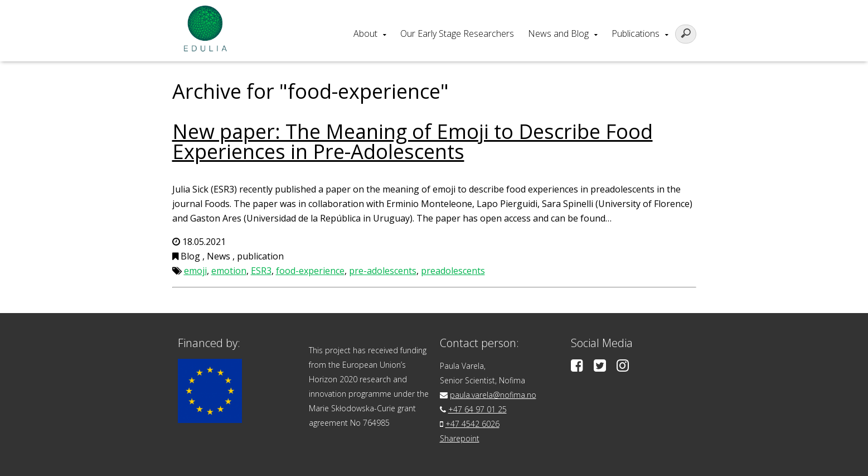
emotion (229, 271)
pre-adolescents (383, 271)
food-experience (310, 271)
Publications (636, 33)
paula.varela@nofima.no (493, 395)
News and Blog (558, 33)
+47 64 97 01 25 (477, 409)
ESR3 (261, 271)
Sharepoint (460, 438)
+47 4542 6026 (472, 424)
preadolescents (453, 271)
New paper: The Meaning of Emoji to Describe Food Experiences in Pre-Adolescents (413, 141)
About (365, 33)
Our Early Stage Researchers (457, 33)
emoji (195, 271)
